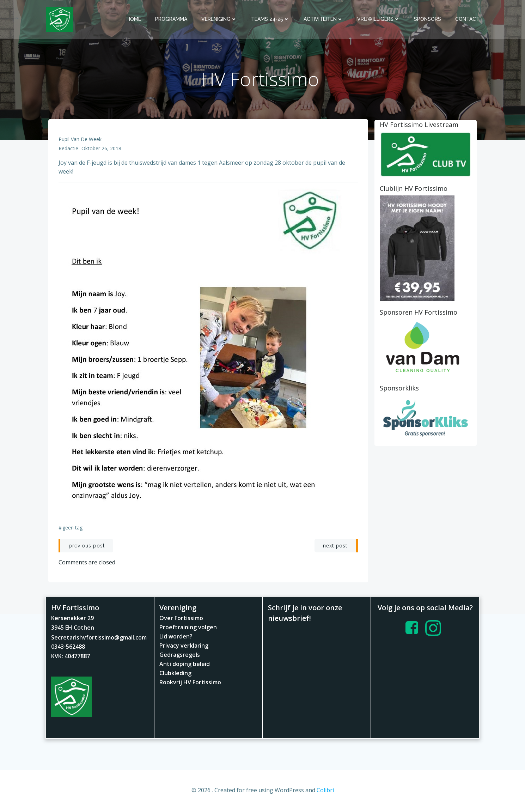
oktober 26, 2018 (102, 149)
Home (134, 19)
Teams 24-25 (271, 19)
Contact (468, 19)
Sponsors (428, 19)
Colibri (325, 791)
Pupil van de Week (80, 140)
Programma (172, 19)
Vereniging (219, 19)
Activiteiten (324, 19)
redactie (69, 149)
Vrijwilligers (379, 19)
